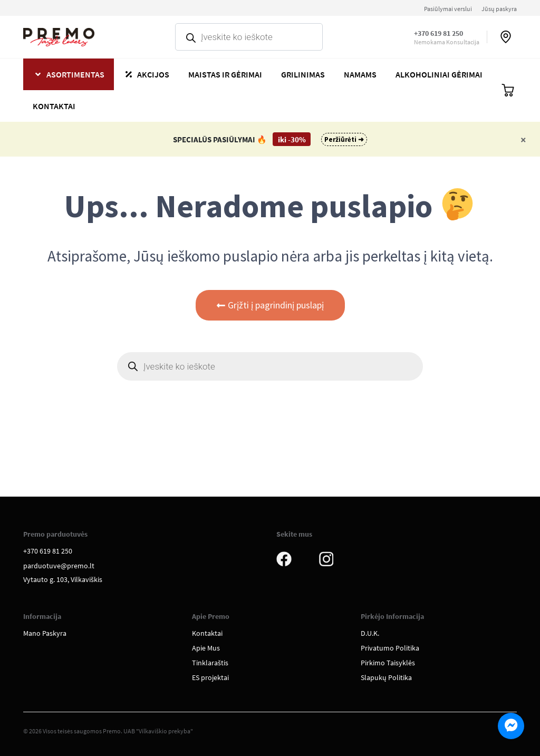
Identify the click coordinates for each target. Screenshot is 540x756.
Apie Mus (206, 648)
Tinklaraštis (210, 663)
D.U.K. (370, 633)
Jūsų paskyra (499, 9)
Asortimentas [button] (75, 74)
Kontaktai (54, 106)
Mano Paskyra (45, 633)
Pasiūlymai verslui (448, 9)
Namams (360, 74)
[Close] (523, 139)
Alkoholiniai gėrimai (439, 74)
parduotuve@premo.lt (59, 566)
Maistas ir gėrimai (225, 74)
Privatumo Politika (390, 648)
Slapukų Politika (386, 677)
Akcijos (153, 74)
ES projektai (210, 677)
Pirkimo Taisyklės (388, 663)
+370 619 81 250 (438, 33)
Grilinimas (303, 74)
